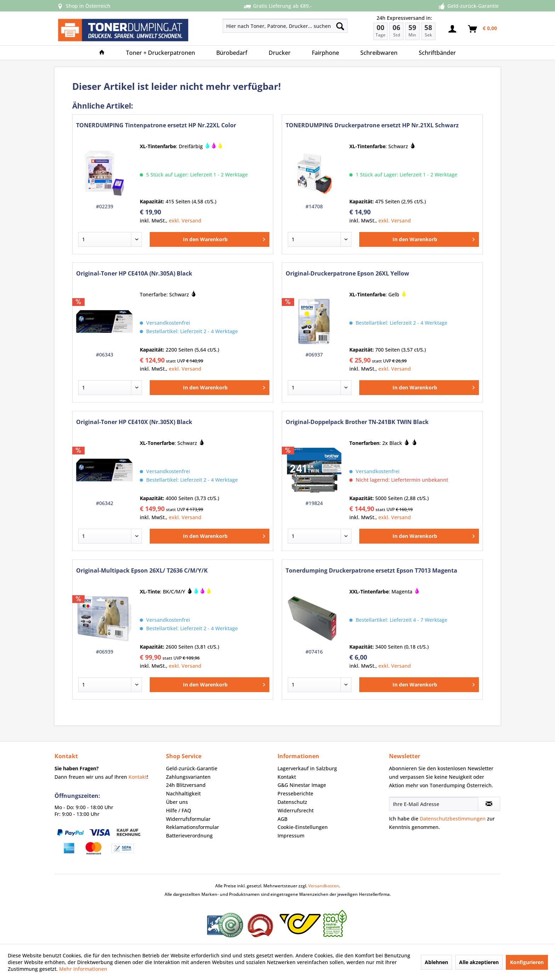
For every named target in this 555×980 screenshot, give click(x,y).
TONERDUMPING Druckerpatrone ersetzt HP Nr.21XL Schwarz (372, 125)
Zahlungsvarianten (188, 777)
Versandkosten (324, 886)
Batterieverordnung (189, 836)
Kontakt (138, 777)
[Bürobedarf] (232, 53)
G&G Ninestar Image (302, 785)
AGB (282, 819)
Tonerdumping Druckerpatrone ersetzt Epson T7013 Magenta (371, 571)
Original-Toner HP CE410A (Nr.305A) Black (134, 274)
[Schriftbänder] (437, 53)
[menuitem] (260, 26)
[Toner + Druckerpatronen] (161, 53)
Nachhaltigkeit (183, 793)
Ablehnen (436, 962)
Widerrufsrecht (296, 810)
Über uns (177, 802)
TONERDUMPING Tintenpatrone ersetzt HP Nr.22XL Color (156, 125)
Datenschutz (292, 802)
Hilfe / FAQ (179, 810)
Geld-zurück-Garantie (192, 768)
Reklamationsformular (193, 827)
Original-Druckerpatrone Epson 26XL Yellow (347, 274)
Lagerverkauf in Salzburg (307, 768)
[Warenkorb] (483, 29)
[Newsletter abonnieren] (489, 804)
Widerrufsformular (188, 819)
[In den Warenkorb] (210, 239)
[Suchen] (340, 26)
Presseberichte (295, 793)
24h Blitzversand (186, 785)
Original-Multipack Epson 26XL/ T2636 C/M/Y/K (142, 571)
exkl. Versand (185, 221)
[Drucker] (280, 53)
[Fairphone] (325, 53)
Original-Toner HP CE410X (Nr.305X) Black (134, 422)
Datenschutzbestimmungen (453, 819)
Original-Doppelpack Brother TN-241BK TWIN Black (357, 422)
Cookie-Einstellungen (303, 827)
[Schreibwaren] (379, 53)
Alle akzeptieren (479, 962)
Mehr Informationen (83, 969)
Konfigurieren (527, 962)
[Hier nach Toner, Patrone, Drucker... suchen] (285, 26)
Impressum (291, 836)
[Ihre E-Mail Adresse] (434, 804)
